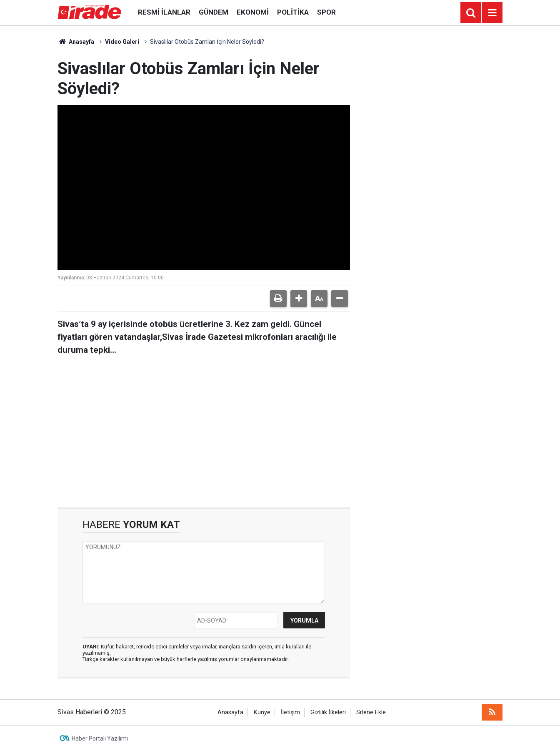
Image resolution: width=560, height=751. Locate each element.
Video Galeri (122, 42)
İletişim (290, 712)
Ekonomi (253, 12)
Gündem (214, 12)
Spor (326, 12)
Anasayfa (76, 42)
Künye (262, 712)
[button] (299, 299)
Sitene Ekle (371, 712)
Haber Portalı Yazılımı (100, 738)
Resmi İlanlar (164, 12)
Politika (293, 12)
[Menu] (492, 13)
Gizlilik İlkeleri (328, 712)
